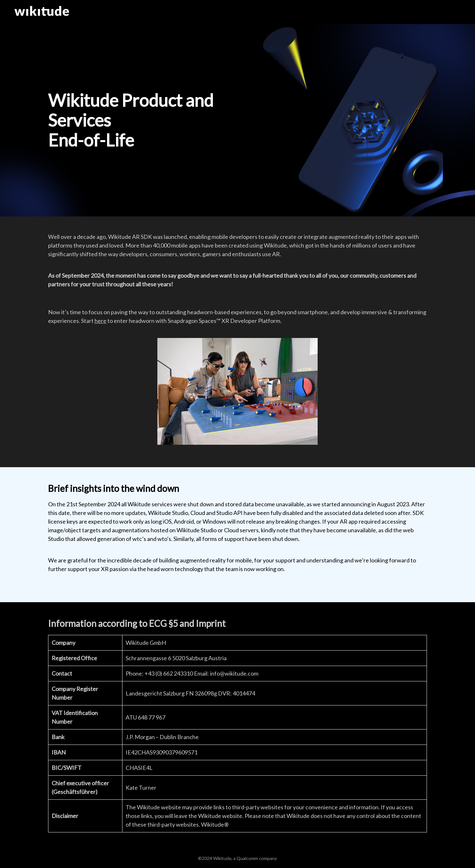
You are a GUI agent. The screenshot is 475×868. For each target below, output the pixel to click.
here (100, 321)
